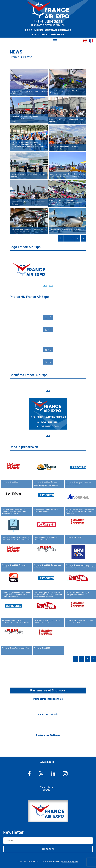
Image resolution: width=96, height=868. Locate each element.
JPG (45, 286)
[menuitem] (86, 41)
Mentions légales (70, 861)
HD (49, 317)
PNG (51, 286)
